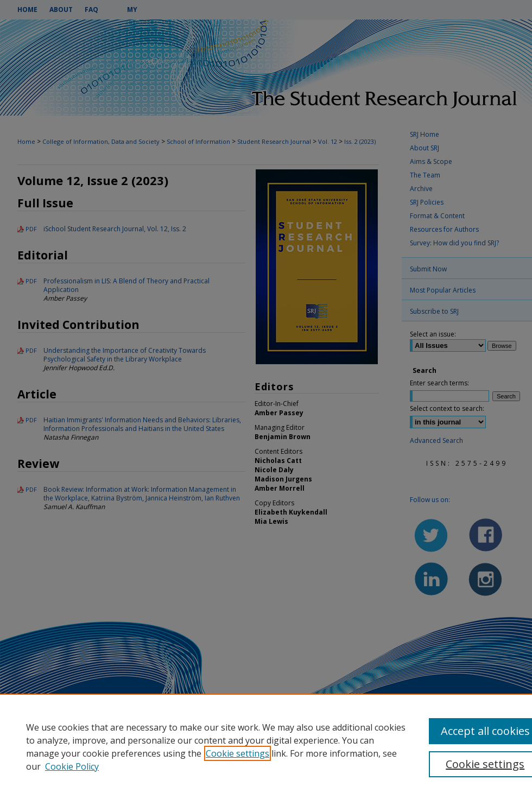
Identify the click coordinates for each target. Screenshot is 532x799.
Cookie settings (237, 753)
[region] (266, 746)
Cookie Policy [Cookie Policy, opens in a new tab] (72, 766)
